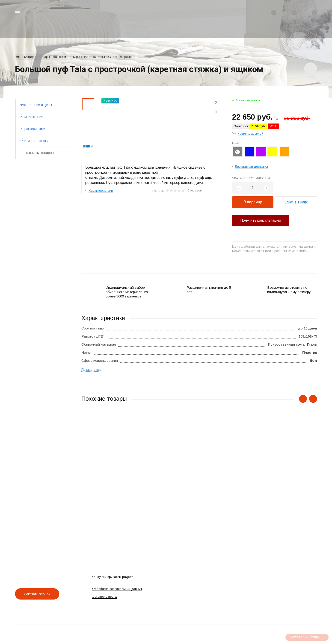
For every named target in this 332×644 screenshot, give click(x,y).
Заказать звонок (37, 594)
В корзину (253, 202)
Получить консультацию (261, 220)
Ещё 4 (88, 147)
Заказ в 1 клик (296, 202)
